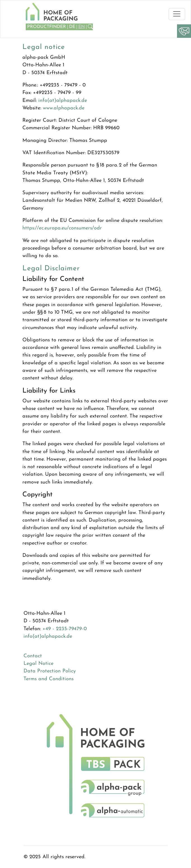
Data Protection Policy (50, 671)
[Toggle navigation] (177, 14)
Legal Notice (38, 664)
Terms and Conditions (49, 679)
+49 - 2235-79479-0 (65, 629)
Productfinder (47, 27)
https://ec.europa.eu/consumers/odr (62, 228)
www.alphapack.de (64, 108)
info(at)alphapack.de (63, 101)
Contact (33, 656)
